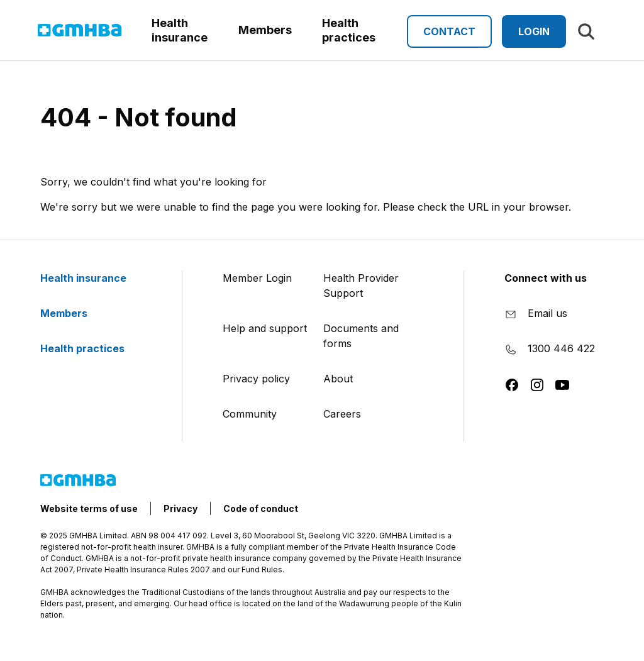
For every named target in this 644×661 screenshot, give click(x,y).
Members (71, 313)
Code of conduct (261, 508)
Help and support (265, 328)
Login (534, 31)
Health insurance (91, 278)
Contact (449, 31)
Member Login (257, 278)
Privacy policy (256, 379)
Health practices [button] (349, 30)
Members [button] (265, 30)
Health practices (90, 348)
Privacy (180, 508)
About (338, 379)
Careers (342, 414)
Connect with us (546, 278)
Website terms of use (89, 508)
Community (250, 414)
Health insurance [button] (180, 30)
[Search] (586, 31)
